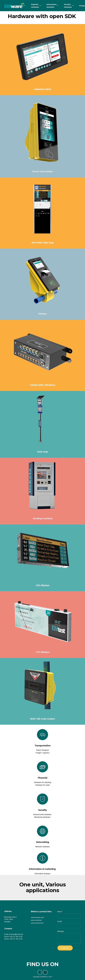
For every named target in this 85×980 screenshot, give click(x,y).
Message (61, 931)
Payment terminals (35, 6)
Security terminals (68, 6)
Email (59, 921)
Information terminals (51, 6)
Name (60, 912)
